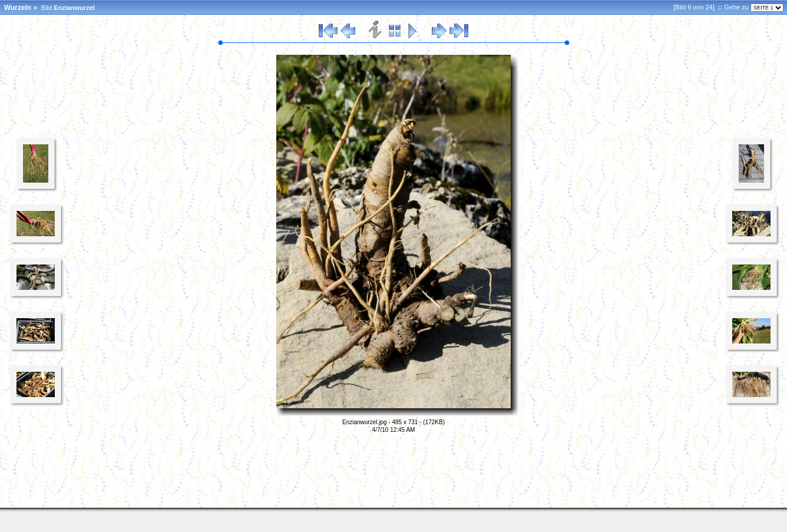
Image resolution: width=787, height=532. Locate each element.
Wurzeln (18, 8)
